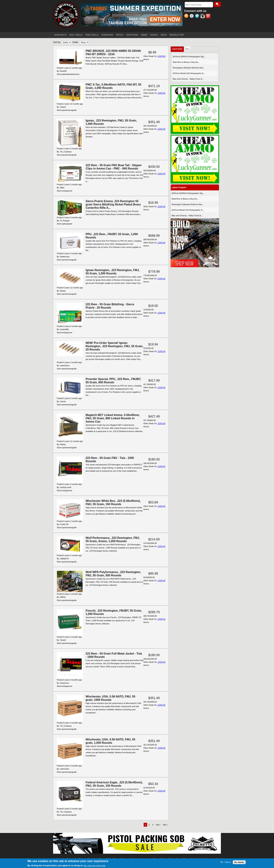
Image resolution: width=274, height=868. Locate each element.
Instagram (203, 16)
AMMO (144, 35)
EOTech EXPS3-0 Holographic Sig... (189, 57)
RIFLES (120, 35)
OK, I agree (226, 862)
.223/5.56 (161, 56)
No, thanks (239, 862)
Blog (187, 49)
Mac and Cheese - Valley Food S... (188, 79)
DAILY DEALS (76, 35)
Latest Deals (178, 48)
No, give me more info (95, 866)
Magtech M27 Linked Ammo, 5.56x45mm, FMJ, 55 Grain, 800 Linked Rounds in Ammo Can (113, 418)
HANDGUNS (107, 35)
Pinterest (209, 16)
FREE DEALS (92, 35)
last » (165, 825)
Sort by (57, 42)
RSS (187, 16)
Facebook (192, 16)
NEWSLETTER (176, 35)
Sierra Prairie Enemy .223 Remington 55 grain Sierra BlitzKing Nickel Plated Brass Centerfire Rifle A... (113, 204)
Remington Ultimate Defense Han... (189, 68)
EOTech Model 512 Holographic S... (189, 73)
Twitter (198, 16)
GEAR (164, 35)
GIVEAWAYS (60, 35)
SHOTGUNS (132, 35)
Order (75, 42)
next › (158, 825)
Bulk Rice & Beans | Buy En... (186, 62)
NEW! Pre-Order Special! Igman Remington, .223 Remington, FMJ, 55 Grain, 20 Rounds (114, 346)
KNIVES (154, 35)
